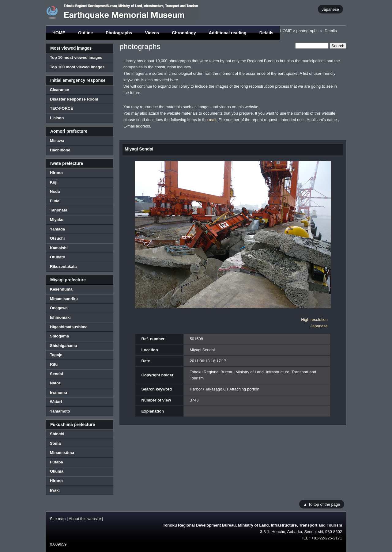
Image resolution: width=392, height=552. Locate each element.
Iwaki (55, 490)
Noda (55, 191)
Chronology (184, 33)
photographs (307, 31)
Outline (85, 33)
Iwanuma (58, 392)
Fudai (55, 201)
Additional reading (228, 33)
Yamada (57, 229)
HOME (59, 33)
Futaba (57, 462)
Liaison (57, 118)
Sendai (57, 374)
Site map (58, 519)
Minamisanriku (64, 299)
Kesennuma (61, 289)
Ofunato (58, 257)
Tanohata (59, 210)
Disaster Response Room (74, 99)
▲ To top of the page (322, 504)
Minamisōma (62, 453)
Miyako (57, 220)
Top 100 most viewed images (77, 67)
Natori (56, 383)
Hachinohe (60, 150)
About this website (85, 519)
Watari (56, 402)
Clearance (59, 90)
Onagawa (59, 308)
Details (266, 33)
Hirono (56, 173)
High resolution (314, 320)
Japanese (330, 9)
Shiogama (59, 336)
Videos (152, 33)
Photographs (119, 33)
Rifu (54, 364)
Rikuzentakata (63, 266)
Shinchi (57, 434)
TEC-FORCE (62, 108)
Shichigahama (63, 346)
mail (213, 120)
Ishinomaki (60, 317)
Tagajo (56, 355)
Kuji (54, 182)
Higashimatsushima (69, 327)
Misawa (57, 141)
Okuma (57, 471)
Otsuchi (57, 238)
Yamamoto (60, 411)
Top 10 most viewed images (76, 57)
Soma (55, 443)
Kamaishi (59, 248)
